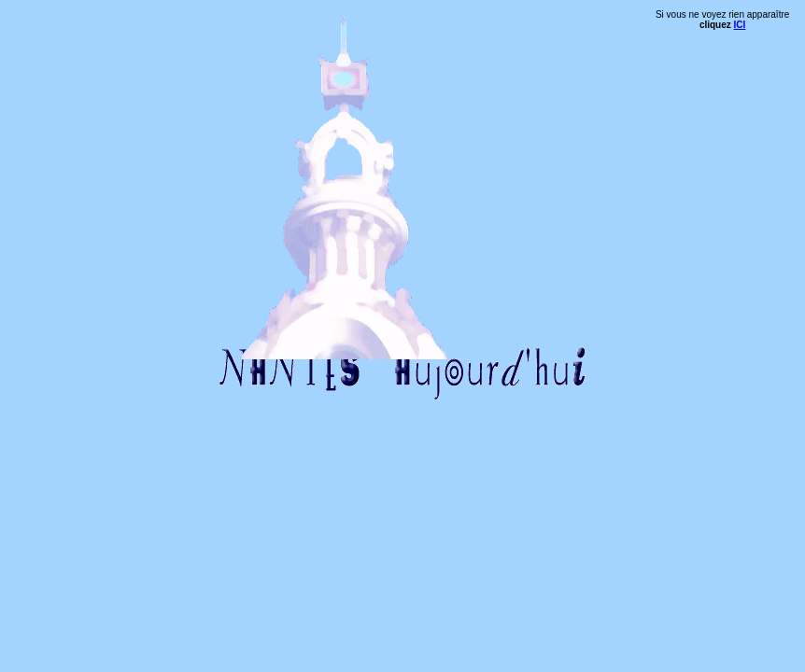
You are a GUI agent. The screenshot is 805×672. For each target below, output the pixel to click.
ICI (740, 25)
